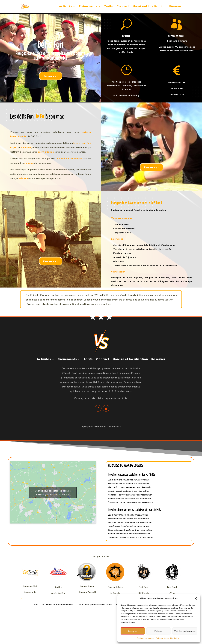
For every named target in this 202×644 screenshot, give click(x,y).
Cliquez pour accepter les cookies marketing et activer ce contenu (53, 492)
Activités (65, 7)
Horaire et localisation (149, 7)
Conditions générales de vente (95, 605)
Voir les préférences (185, 631)
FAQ (36, 605)
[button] (196, 598)
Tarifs (108, 7)
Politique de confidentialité (168, 638)
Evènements (88, 7)
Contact (123, 7)
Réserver (176, 7)
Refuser (159, 631)
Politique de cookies (145, 638)
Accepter (133, 631)
